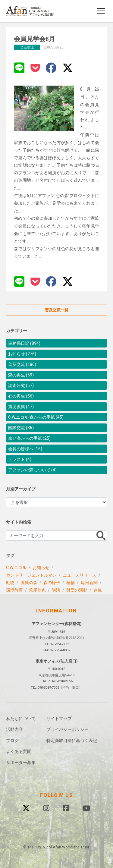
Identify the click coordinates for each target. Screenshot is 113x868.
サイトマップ (59, 719)
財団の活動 (77, 590)
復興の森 (29, 583)
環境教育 (14, 590)
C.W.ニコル (16, 568)
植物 (71, 583)
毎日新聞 (89, 583)
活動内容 (14, 729)
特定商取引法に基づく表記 (72, 741)
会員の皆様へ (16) (25, 449)
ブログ (12, 741)
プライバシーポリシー (67, 729)
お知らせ (41, 568)
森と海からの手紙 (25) (29, 438)
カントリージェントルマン (31, 575)
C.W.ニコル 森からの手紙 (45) (36, 417)
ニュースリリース (80, 575)
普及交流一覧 (57, 310)
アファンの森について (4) (32, 470)
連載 (98, 590)
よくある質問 (19, 751)
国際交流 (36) (21, 428)
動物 (10, 583)
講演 (56, 590)
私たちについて (21, 719)
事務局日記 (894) (24, 343)
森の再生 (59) (21, 375)
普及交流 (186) (22, 364)
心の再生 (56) (21, 396)
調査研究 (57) (21, 385)
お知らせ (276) (22, 354)
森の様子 (52, 583)
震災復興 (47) (21, 407)
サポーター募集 (21, 763)
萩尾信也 (37, 590)
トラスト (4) (20, 459)
